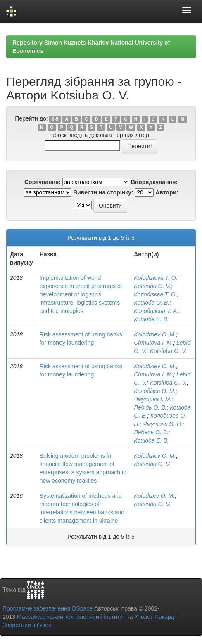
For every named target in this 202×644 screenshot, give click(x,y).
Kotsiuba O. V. (152, 286)
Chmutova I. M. (153, 343)
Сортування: (43, 182)
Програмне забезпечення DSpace (48, 608)
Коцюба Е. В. (151, 319)
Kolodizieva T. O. (156, 278)
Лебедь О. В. (151, 432)
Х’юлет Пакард (154, 617)
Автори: (167, 192)
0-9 (55, 119)
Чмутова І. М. (153, 399)
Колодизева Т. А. (156, 311)
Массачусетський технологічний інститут (71, 617)
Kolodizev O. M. (154, 496)
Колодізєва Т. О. (155, 294)
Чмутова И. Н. (163, 424)
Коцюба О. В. (152, 303)
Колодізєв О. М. (155, 391)
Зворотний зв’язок (27, 625)
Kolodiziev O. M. (155, 334)
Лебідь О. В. (150, 407)
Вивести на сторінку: (103, 192)
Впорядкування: (154, 182)
